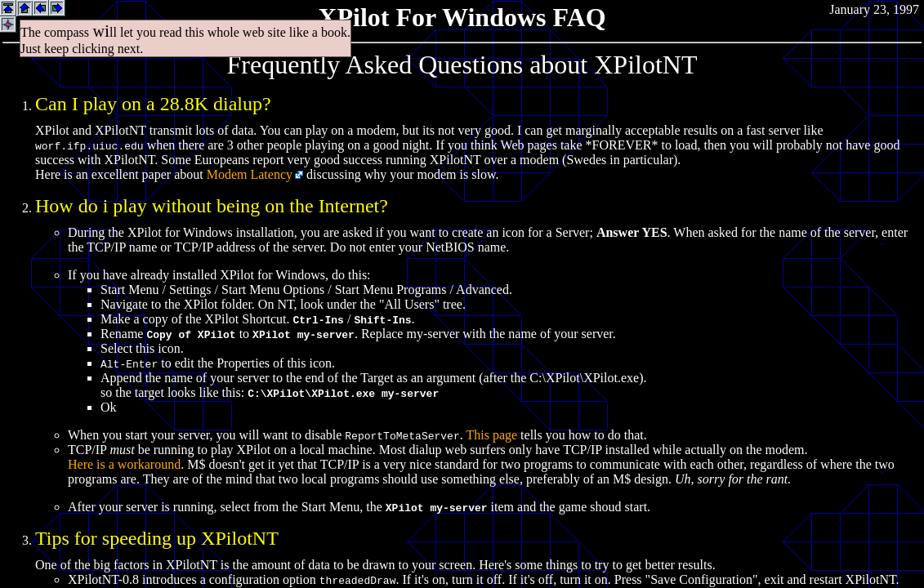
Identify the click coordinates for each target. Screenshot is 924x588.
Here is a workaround (124, 464)
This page (491, 435)
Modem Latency (250, 174)
